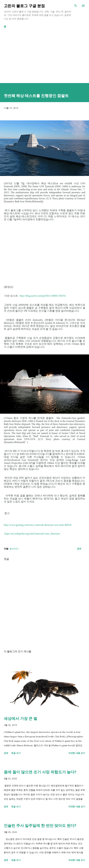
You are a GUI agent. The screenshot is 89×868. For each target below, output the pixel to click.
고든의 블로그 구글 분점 (24, 6)
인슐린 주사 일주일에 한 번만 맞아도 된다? (40, 825)
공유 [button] (79, 549)
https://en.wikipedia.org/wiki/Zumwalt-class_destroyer (32, 534)
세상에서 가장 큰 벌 (21, 718)
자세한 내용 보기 (77, 753)
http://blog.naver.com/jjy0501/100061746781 (43, 296)
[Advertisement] (44, 54)
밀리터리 (14, 549)
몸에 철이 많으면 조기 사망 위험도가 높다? (40, 772)
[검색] (76, 6)
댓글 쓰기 (16, 753)
